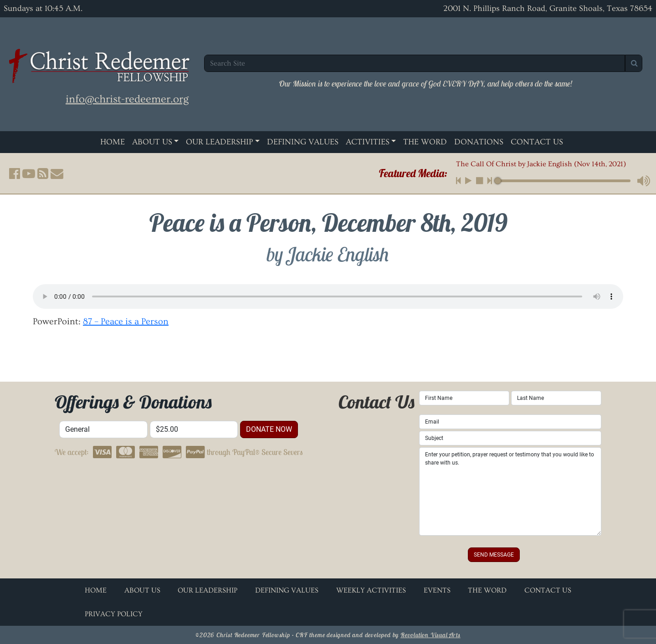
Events (437, 590)
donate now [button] (269, 429)
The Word (425, 142)
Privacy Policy (114, 614)
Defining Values (303, 142)
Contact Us (537, 142)
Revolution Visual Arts (430, 635)
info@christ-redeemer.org (127, 99)
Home (113, 142)
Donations (479, 142)
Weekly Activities (371, 590)
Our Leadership (219, 142)
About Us (152, 142)
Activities (368, 142)
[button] (15, 174)
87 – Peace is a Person (126, 322)
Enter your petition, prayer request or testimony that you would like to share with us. (510, 491)
